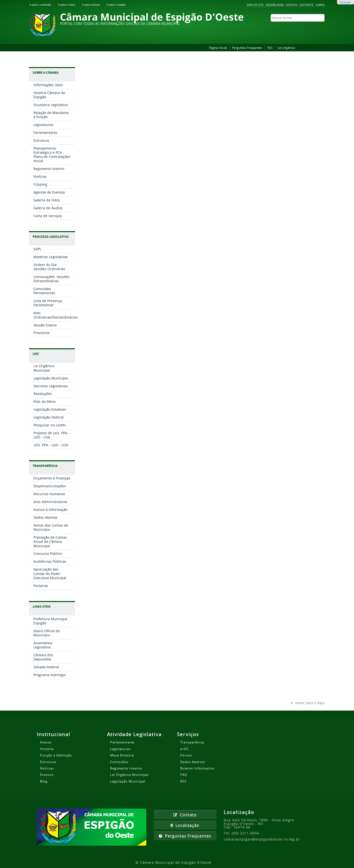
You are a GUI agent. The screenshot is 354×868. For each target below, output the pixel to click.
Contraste (306, 5)
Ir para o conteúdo (43, 5)
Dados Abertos (193, 762)
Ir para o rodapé (118, 5)
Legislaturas (120, 749)
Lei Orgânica (286, 48)
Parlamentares (122, 742)
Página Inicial (218, 48)
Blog (44, 781)
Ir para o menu (69, 5)
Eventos (47, 775)
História (47, 749)
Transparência (45, 466)
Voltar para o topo (310, 703)
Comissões (119, 762)
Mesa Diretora (122, 755)
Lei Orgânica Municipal (129, 775)
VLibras (320, 5)
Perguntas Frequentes (247, 48)
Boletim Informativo (197, 768)
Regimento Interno (126, 768)
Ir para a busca (93, 5)
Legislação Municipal (128, 781)
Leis (36, 354)
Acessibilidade (275, 5)
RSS (270, 48)
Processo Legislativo (51, 237)
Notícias (47, 768)
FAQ (184, 775)
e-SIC (184, 749)
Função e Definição (56, 755)
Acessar (346, 2)
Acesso (46, 742)
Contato (292, 5)
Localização (185, 825)
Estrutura (48, 762)
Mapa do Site (255, 5)
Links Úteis (42, 607)
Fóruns (186, 755)
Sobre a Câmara (46, 73)
